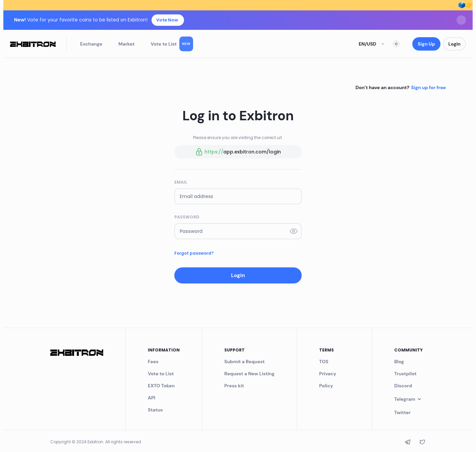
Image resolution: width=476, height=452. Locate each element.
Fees (153, 362)
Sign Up (426, 44)
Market (126, 44)
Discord (403, 386)
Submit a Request (244, 362)
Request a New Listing (249, 374)
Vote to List (172, 44)
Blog (399, 362)
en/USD (372, 44)
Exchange (91, 44)
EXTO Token (161, 386)
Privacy (328, 374)
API (152, 398)
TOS (324, 362)
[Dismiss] (461, 20)
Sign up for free (428, 87)
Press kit (234, 386)
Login (455, 44)
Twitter (402, 412)
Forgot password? (194, 253)
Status (155, 410)
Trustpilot (405, 374)
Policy (326, 386)
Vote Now (167, 20)
